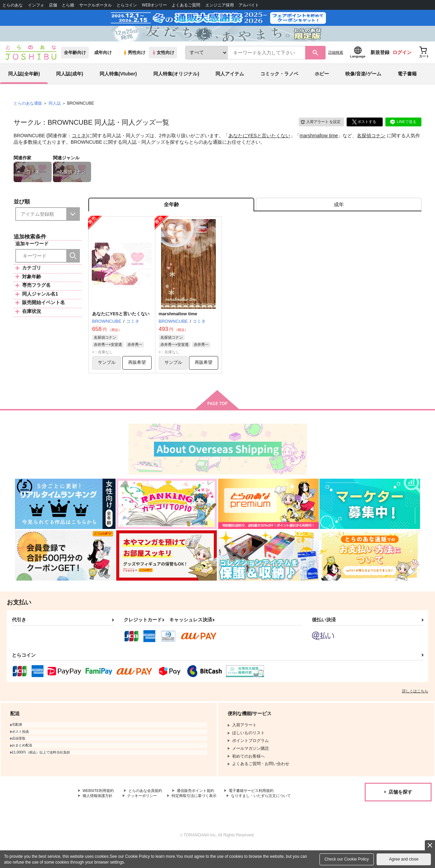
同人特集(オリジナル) (176, 83)
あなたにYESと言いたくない (259, 145)
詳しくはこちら (415, 705)
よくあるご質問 (186, 5)
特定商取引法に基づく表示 (202, 810)
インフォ (36, 5)
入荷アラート (318, 131)
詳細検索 (336, 61)
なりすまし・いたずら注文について (115, 816)
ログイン (402, 61)
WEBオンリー (154, 5)
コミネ (79, 145)
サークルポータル (95, 5)
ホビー (322, 83)
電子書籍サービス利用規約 (263, 804)
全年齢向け (75, 62)
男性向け (134, 62)
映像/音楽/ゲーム (363, 83)
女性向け (163, 62)
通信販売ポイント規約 (204, 804)
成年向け (103, 62)
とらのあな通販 (28, 112)
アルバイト (249, 5)
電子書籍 (407, 83)
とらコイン (127, 5)
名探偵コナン (371, 145)
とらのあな (13, 5)
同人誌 (55, 112)
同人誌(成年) (69, 83)
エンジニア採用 (220, 5)
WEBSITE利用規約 (100, 804)
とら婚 (68, 5)
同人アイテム (230, 83)
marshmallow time (319, 145)
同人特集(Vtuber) (118, 83)
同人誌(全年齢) (24, 83)
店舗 (53, 5)
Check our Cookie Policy (347, 859)
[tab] (339, 215)
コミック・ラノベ (279, 83)
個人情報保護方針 (99, 810)
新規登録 (380, 61)
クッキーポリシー (146, 810)
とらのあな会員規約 (150, 804)
